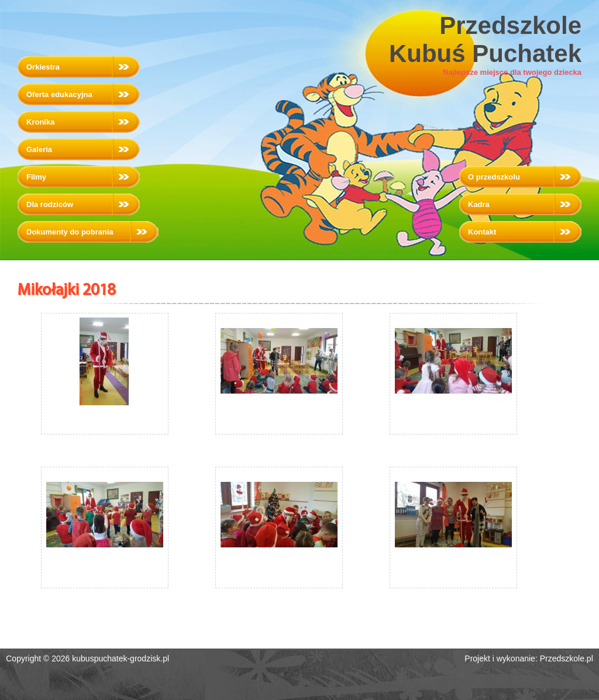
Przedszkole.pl (567, 658)
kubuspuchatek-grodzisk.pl (121, 658)
